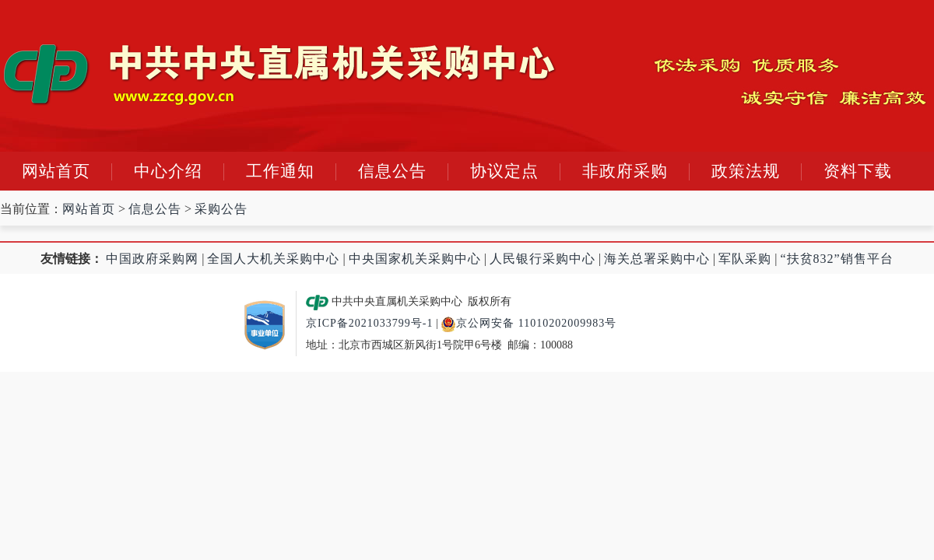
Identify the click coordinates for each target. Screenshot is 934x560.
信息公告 (392, 171)
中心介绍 (168, 171)
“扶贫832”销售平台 (837, 259)
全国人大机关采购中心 (273, 259)
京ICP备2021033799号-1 (369, 323)
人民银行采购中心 (542, 259)
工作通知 (280, 171)
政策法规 (746, 171)
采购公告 (221, 209)
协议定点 (504, 171)
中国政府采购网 (152, 259)
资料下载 (858, 171)
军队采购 (745, 259)
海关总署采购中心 (657, 259)
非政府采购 (625, 171)
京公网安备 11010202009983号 (528, 323)
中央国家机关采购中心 (415, 259)
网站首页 (56, 171)
